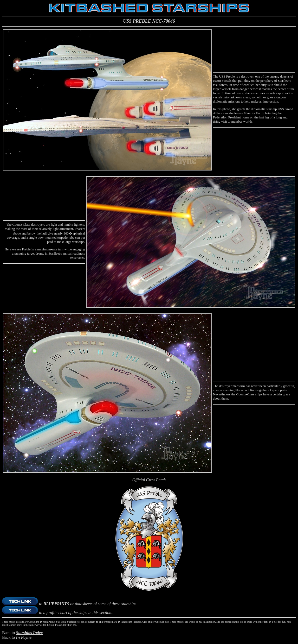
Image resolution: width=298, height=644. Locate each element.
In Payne (24, 637)
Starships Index (29, 633)
